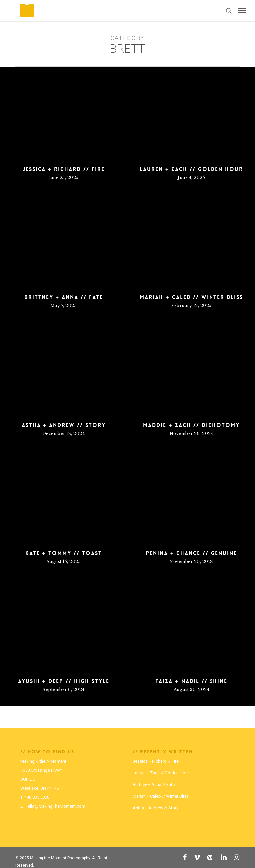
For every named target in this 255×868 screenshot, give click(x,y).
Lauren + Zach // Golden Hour (191, 169)
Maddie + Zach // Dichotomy (191, 427)
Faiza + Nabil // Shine (191, 683)
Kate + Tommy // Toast (63, 555)
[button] (242, 11)
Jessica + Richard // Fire (64, 169)
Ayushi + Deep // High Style (63, 683)
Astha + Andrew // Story (64, 427)
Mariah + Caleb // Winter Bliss (191, 311)
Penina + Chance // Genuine (191, 555)
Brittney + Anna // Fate (64, 301)
